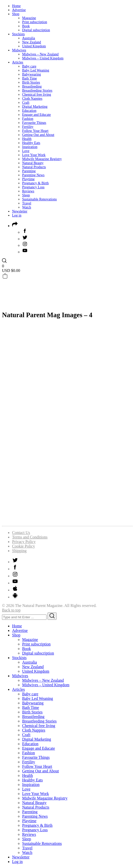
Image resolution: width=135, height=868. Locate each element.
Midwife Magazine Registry (42, 159)
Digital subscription (36, 30)
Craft (26, 103)
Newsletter (20, 211)
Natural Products (34, 167)
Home (16, 6)
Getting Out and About (38, 135)
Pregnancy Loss (33, 187)
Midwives (19, 50)
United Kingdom (34, 46)
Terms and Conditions (30, 537)
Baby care (29, 66)
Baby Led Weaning (36, 70)
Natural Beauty (33, 163)
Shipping (19, 551)
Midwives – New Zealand (40, 54)
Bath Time (30, 78)
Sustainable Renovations (39, 199)
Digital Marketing (35, 107)
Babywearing (32, 74)
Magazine (29, 18)
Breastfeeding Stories (37, 91)
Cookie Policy (24, 546)
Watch (27, 207)
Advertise (19, 10)
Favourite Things (34, 123)
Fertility (28, 127)
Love (26, 151)
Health (27, 139)
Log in (17, 215)
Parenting (29, 171)
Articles (18, 62)
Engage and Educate (36, 115)
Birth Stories (31, 82)
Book (26, 26)
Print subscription (35, 22)
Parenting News (33, 175)
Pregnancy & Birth (35, 183)
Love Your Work (34, 155)
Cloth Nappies (32, 99)
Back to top (11, 610)
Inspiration (30, 147)
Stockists (18, 34)
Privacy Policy (24, 542)
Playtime (28, 179)
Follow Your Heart (35, 131)
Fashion (28, 119)
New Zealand (32, 42)
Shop (16, 14)
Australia (29, 38)
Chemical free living (37, 95)
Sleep (26, 195)
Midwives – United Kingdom (43, 58)
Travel (27, 203)
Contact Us (21, 533)
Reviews (28, 191)
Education (29, 111)
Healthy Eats (31, 143)
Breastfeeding (32, 86)
